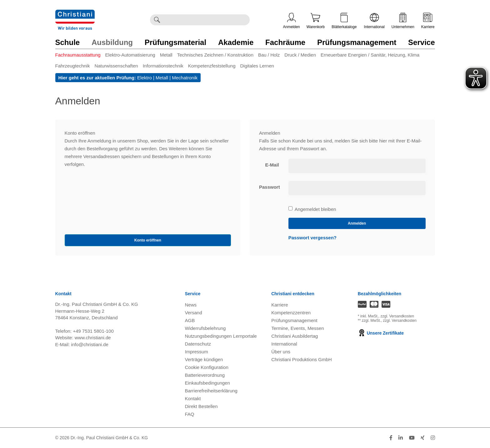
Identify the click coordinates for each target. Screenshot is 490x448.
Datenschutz (198, 344)
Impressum (197, 352)
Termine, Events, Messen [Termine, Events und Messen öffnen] (297, 328)
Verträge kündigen (204, 359)
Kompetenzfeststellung (212, 66)
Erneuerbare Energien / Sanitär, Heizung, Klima (370, 55)
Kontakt (193, 398)
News (191, 305)
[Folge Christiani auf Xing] (422, 438)
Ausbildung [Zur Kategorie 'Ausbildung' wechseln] (112, 42)
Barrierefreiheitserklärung (211, 391)
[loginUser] (357, 166)
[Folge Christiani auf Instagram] (433, 438)
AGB (190, 320)
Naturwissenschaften (116, 66)
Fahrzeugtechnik (73, 66)
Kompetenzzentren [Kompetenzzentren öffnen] (291, 313)
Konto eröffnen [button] (148, 240)
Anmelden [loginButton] (357, 223)
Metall (166, 55)
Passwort (270, 187)
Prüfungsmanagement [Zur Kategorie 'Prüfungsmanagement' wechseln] (357, 42)
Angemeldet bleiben (312, 209)
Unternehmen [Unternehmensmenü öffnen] (403, 21)
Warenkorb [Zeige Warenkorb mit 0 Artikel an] (316, 21)
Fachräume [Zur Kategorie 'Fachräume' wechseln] (285, 42)
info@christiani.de (90, 344)
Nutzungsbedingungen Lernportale (221, 336)
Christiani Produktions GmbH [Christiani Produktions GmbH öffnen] (301, 359)
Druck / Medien (300, 55)
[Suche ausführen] (157, 20)
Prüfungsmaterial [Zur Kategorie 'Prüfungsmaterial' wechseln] (175, 42)
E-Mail (272, 165)
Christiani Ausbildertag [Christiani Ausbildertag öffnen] (295, 336)
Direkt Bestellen (201, 406)
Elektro (145, 78)
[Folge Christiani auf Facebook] (391, 438)
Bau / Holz (269, 55)
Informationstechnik (163, 66)
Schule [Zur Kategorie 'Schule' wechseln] (68, 42)
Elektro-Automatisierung (130, 55)
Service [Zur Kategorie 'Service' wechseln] (421, 42)
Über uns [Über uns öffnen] (281, 352)
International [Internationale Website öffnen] (374, 21)
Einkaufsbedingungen (207, 383)
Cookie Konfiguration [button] (207, 367)
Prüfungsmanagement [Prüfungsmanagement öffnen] (294, 320)
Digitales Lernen (257, 66)
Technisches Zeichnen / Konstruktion (215, 55)
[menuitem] (80, 56)
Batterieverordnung (205, 375)
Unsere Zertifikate (381, 333)
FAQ (190, 414)
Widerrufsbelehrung (205, 328)
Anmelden (292, 21)
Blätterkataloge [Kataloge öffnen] (344, 21)
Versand (194, 313)
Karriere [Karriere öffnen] (428, 21)
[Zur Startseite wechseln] (75, 14)
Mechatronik (185, 78)
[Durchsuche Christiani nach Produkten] (207, 20)
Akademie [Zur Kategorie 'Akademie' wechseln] (236, 42)
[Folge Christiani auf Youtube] (412, 438)
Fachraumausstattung (78, 55)
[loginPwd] (357, 188)
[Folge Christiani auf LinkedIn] (401, 438)
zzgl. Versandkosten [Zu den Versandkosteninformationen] (397, 316)
